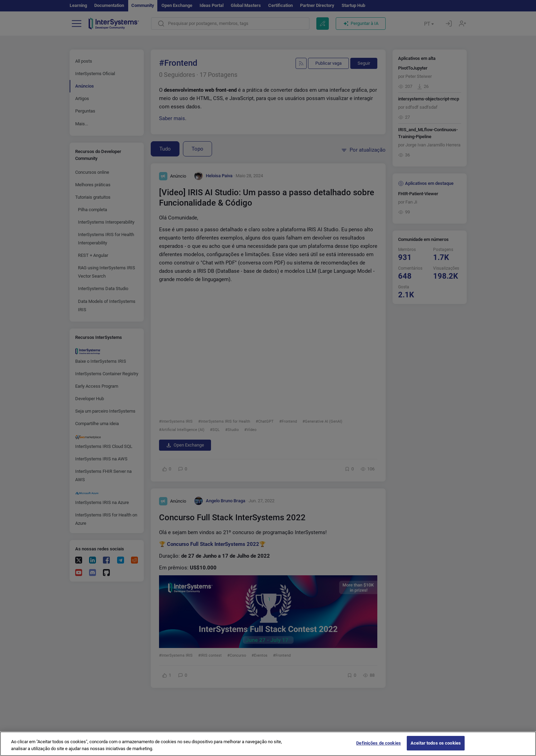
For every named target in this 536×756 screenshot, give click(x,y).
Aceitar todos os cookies (436, 743)
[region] (268, 744)
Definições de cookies (379, 743)
